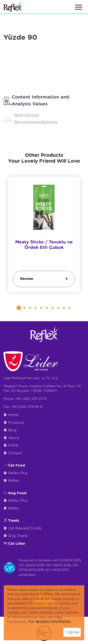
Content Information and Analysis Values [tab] (36, 101)
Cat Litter (17, 544)
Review (44, 279)
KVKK (13, 445)
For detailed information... (51, 622)
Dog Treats (18, 536)
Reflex (14, 481)
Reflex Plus (18, 473)
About (14, 438)
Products (16, 423)
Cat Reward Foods (25, 528)
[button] (19, 308)
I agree (72, 632)
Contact (15, 453)
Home (13, 415)
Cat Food (17, 465)
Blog (12, 430)
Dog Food (17, 493)
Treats (14, 521)
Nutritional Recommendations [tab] (31, 119)
